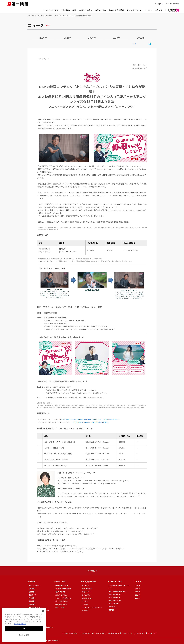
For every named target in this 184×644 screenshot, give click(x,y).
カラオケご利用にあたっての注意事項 (93, 633)
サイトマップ (152, 633)
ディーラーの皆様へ (172, 4)
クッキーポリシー (128, 633)
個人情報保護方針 (113, 633)
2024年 (92, 38)
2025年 (68, 38)
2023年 (116, 38)
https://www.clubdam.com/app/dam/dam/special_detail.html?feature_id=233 (90, 419)
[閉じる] (43, 611)
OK (24, 629)
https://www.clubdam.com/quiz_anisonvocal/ (91, 422)
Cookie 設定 (24, 635)
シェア (134, 44)
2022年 (141, 38)
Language (158, 4)
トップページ (32, 15)
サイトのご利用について (70, 633)
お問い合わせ (141, 633)
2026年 (43, 38)
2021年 (40, 15)
